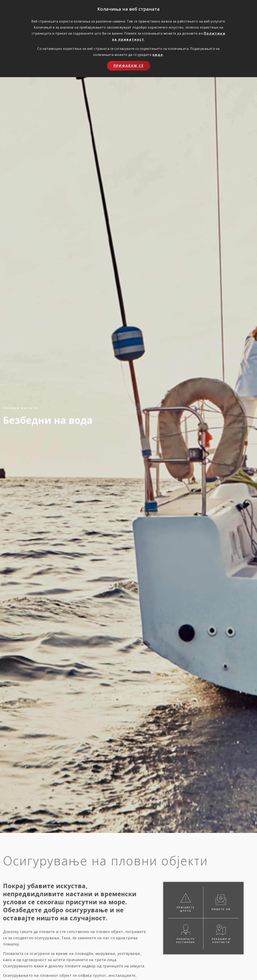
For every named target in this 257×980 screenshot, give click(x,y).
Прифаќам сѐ (129, 66)
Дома (16, 824)
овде (158, 55)
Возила (30, 824)
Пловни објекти (50, 824)
